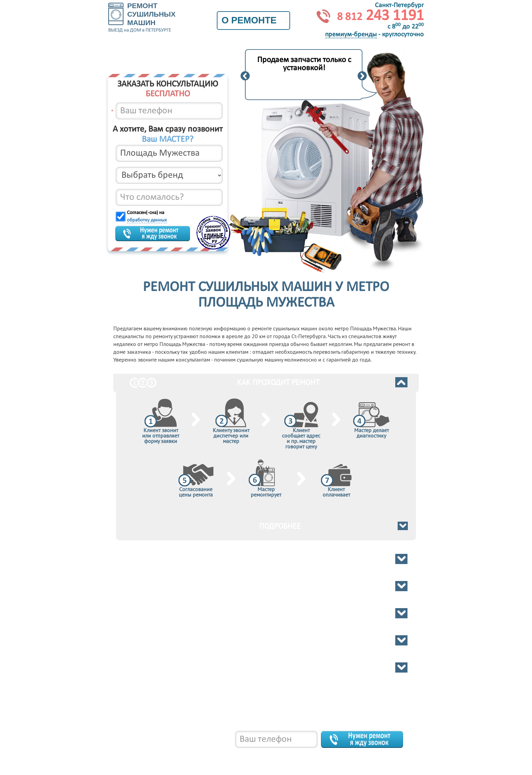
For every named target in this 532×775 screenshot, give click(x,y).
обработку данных (147, 220)
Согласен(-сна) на (147, 217)
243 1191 (380, 16)
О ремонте (253, 20)
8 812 (157, 755)
